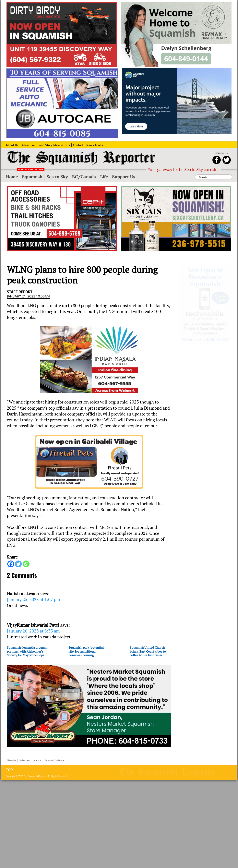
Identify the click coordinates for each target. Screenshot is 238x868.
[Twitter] (18, 564)
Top (9, 764)
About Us (12, 755)
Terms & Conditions (54, 755)
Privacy (37, 755)
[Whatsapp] (26, 564)
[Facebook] (11, 564)
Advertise (25, 755)
